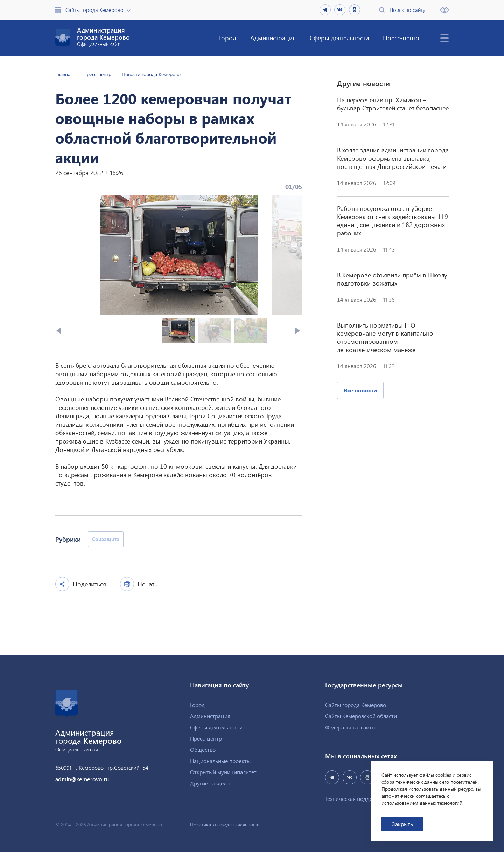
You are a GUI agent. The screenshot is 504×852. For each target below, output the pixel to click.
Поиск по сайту (407, 10)
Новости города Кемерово (151, 74)
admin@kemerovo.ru (82, 779)
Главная (64, 74)
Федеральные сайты (350, 727)
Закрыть (402, 824)
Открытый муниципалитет (223, 772)
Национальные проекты (220, 761)
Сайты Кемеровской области (361, 716)
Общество (203, 750)
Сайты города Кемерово (94, 10)
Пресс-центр (401, 38)
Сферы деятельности (339, 38)
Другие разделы (210, 783)
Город (228, 38)
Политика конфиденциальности (225, 825)
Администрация (273, 38)
